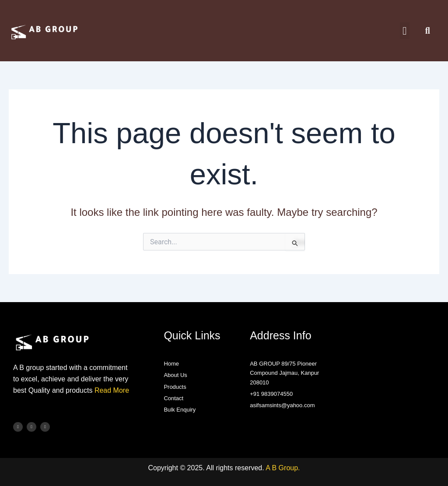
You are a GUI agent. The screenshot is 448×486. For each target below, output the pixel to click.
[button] (405, 31)
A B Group (282, 468)
